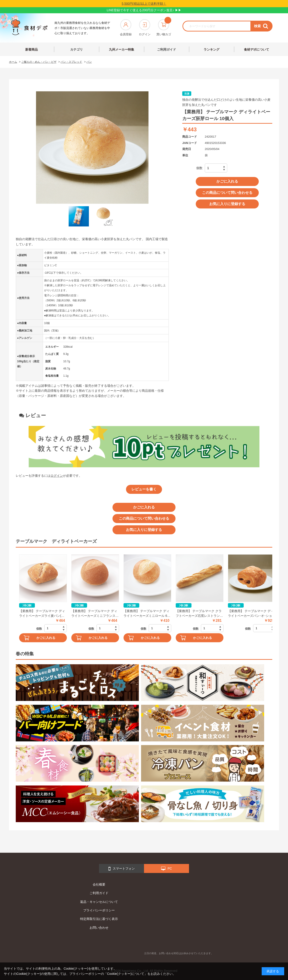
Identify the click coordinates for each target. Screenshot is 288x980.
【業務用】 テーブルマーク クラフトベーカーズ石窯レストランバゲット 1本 (199, 614)
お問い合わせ (99, 928)
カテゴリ (76, 49)
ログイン (145, 28)
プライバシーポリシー (99, 910)
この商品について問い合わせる (227, 193)
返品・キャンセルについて (99, 902)
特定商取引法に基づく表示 (99, 919)
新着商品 (31, 49)
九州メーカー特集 (121, 49)
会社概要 (99, 884)
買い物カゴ (164, 28)
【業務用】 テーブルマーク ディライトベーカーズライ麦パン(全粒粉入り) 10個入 (42, 614)
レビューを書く (144, 489)
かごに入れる (227, 181)
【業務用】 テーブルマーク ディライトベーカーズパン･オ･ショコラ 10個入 (252, 614)
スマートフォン (122, 869)
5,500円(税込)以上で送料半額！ (144, 4)
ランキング (211, 49)
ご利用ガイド (166, 49)
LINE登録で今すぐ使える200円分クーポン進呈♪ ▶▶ (144, 10)
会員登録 (126, 28)
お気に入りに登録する (227, 204)
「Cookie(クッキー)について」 (126, 974)
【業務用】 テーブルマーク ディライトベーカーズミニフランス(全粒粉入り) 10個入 (94, 614)
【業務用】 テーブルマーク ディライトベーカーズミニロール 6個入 (147, 614)
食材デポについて (256, 49)
